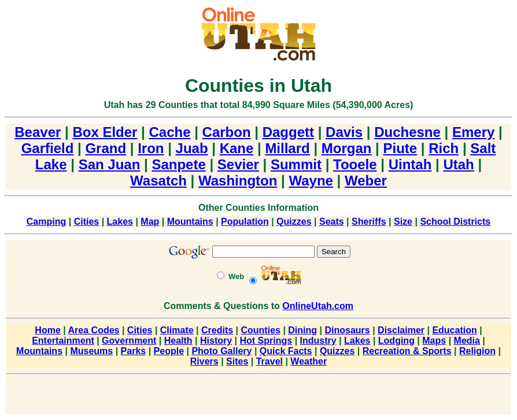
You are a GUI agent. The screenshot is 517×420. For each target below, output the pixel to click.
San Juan (110, 164)
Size (403, 222)
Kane (237, 148)
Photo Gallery (221, 351)
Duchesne (407, 132)
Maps (434, 341)
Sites (237, 361)
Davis (344, 132)
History (216, 341)
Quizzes (294, 222)
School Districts (455, 222)
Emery (473, 132)
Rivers (204, 361)
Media (467, 341)
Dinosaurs (347, 330)
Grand (106, 148)
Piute (400, 148)
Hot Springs (266, 341)
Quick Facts (286, 351)
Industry (318, 341)
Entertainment (63, 341)
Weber (366, 181)
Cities (87, 222)
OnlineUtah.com (318, 306)
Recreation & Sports (407, 351)
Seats (332, 222)
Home (47, 330)
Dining (302, 330)
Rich (444, 148)
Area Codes (94, 330)
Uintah (410, 164)
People (169, 351)
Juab (192, 148)
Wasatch (158, 181)
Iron (151, 148)
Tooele (355, 164)
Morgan (347, 148)
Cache (169, 132)
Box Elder (105, 132)
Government (129, 341)
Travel (269, 361)
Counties (260, 330)
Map (150, 222)
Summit (296, 164)
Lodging (396, 341)
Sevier (238, 164)
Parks (134, 351)
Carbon (227, 132)
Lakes (120, 222)
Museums (91, 351)
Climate (177, 330)
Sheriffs (369, 222)
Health (178, 341)
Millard (287, 148)
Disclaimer (401, 330)
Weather (309, 361)
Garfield (48, 148)
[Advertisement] (258, 396)
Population (245, 222)
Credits (217, 330)
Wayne (311, 181)
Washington (238, 181)
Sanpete (178, 164)
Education (454, 330)
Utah (458, 164)
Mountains (190, 222)
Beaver (38, 132)
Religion (477, 351)
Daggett (288, 132)
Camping (46, 222)
